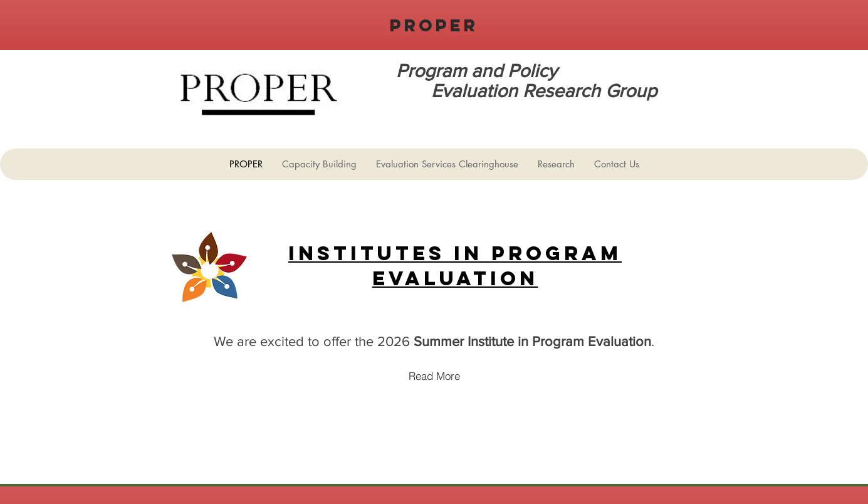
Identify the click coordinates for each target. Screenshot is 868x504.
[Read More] (434, 375)
